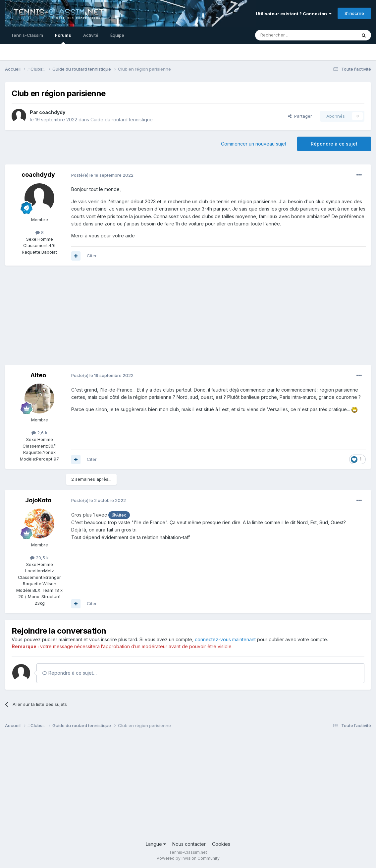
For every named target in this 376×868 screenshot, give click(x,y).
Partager (300, 116)
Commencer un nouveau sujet (254, 144)
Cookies (221, 844)
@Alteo (119, 515)
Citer (92, 256)
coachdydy (52, 112)
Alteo (38, 375)
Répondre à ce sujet (334, 144)
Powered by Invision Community (188, 858)
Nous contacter (189, 844)
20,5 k (39, 558)
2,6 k (39, 433)
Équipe (117, 35)
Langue (156, 844)
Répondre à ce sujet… (70, 673)
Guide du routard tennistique (122, 120)
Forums (63, 38)
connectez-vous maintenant (225, 639)
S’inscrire (354, 13)
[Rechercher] (291, 35)
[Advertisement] (126, 319)
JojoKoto (38, 500)
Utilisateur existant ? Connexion (294, 14)
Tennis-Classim (27, 35)
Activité (91, 35)
